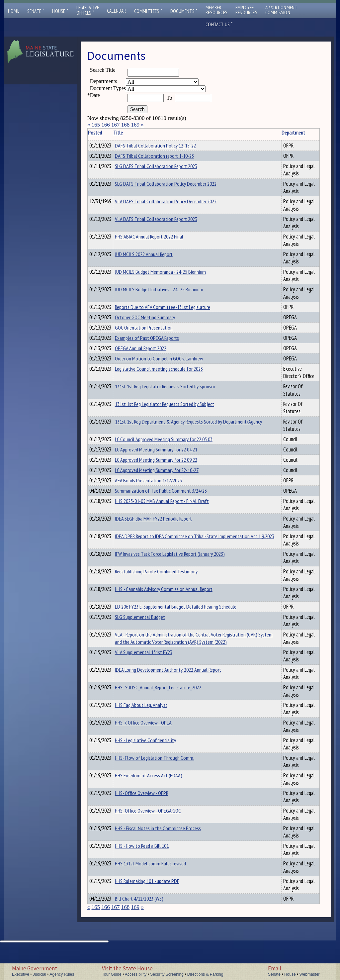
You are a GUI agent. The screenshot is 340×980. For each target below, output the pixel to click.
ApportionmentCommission (281, 10)
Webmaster (309, 974)
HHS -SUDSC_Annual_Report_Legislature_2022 (168, 717)
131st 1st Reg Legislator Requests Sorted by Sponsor (175, 402)
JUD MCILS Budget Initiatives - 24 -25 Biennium (169, 291)
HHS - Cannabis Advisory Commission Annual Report (174, 610)
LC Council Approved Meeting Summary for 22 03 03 (174, 454)
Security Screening (167, 974)
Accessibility (136, 974)
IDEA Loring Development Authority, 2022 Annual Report (178, 699)
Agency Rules (62, 974)
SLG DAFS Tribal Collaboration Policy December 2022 (176, 186)
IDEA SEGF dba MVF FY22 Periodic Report (164, 540)
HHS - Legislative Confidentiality (156, 770)
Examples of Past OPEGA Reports (157, 343)
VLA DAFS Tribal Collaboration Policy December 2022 (176, 203)
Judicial (40, 974)
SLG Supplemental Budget (150, 639)
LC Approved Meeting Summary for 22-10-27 (167, 488)
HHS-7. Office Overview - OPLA (154, 752)
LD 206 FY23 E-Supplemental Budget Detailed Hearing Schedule (186, 628)
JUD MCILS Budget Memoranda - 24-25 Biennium (171, 274)
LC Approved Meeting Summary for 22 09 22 (166, 477)
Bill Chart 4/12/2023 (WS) (149, 928)
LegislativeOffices (88, 10)
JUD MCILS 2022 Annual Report (154, 256)
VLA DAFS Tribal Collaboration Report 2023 (166, 221)
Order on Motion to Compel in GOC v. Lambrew (169, 365)
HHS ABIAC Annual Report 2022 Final (159, 239)
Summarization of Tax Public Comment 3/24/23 (171, 511)
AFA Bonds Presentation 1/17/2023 (159, 500)
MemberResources (216, 10)
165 (96, 125)
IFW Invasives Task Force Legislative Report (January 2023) (180, 575)
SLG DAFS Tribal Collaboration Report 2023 (166, 168)
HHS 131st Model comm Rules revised (161, 893)
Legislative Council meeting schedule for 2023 (169, 377)
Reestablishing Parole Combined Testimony (167, 593)
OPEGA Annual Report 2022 (151, 354)
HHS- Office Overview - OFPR (152, 823)
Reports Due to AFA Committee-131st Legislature (173, 309)
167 (116, 125)
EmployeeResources (246, 10)
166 (106, 125)
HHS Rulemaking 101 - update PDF (157, 911)
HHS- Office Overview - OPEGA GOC (158, 840)
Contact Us (219, 24)
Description (308, 133)
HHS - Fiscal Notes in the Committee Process (168, 858)
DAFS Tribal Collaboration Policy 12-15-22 (166, 146)
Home (14, 11)
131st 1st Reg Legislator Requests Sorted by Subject (175, 419)
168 (126, 125)
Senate (36, 11)
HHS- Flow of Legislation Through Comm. (165, 787)
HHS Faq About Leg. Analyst (151, 735)
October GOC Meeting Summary (155, 320)
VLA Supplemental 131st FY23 (154, 682)
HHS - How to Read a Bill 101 (152, 875)
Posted (105, 133)
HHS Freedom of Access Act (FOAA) (159, 805)
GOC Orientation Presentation (154, 332)
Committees (148, 11)
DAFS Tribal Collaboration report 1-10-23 (165, 157)
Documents (184, 11)
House (60, 11)
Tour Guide (112, 974)
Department (275, 133)
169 (135, 125)
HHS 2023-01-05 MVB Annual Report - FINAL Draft (172, 522)
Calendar (117, 11)
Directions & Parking (205, 974)
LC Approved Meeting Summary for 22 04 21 (166, 466)
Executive (21, 974)
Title (128, 133)
